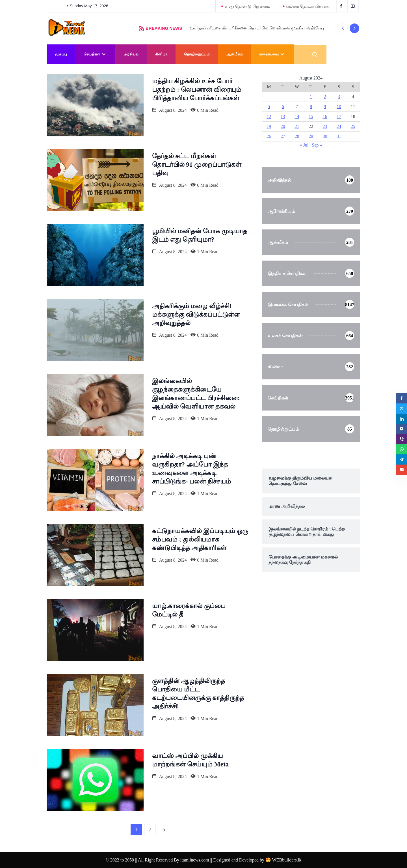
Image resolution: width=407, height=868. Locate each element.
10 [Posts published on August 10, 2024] (339, 107)
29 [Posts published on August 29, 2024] (311, 136)
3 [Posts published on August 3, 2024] (339, 97)
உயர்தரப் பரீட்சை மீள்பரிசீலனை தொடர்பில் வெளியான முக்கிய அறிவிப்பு (256, 28)
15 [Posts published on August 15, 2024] (311, 116)
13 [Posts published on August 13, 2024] (283, 116)
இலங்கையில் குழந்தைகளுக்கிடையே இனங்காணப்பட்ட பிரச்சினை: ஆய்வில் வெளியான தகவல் (196, 394)
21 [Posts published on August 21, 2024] (297, 126)
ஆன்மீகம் (234, 54)
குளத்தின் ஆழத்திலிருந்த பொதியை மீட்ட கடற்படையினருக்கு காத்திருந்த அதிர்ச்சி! (198, 694)
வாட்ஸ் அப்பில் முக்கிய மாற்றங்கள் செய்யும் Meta (190, 760)
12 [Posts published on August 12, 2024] (269, 116)
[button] (343, 28)
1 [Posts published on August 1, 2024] (311, 97)
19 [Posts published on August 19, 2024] (269, 126)
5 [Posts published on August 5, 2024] (269, 107)
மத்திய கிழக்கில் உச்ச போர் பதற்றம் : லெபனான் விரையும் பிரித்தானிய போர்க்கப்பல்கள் (197, 90)
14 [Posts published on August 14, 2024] (297, 116)
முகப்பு (61, 54)
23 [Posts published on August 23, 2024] (325, 126)
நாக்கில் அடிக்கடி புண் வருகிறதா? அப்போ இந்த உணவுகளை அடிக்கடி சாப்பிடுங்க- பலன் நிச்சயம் (192, 469)
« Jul (304, 145)
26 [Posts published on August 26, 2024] (269, 136)
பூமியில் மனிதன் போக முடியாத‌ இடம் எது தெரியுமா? (200, 235)
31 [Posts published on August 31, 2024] (339, 136)
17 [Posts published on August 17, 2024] (339, 116)
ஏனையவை (272, 54)
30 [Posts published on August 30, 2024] (325, 136)
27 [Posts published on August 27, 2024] (283, 136)
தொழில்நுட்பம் (197, 54)
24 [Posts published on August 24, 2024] (339, 126)
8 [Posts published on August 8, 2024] (311, 107)
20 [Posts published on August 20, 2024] (283, 126)
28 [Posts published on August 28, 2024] (297, 136)
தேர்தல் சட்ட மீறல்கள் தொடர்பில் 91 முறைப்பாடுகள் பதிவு (197, 165)
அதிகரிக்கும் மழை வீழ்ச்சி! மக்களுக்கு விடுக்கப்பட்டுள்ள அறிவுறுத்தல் (196, 314)
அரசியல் (131, 54)
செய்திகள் (95, 54)
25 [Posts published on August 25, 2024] (353, 126)
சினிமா (161, 54)
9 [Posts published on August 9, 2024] (325, 107)
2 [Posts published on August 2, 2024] (325, 97)
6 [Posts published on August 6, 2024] (283, 107)
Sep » (317, 145)
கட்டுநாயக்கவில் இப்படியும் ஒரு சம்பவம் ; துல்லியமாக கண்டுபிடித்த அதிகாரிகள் (200, 539)
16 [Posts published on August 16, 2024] (325, 116)
